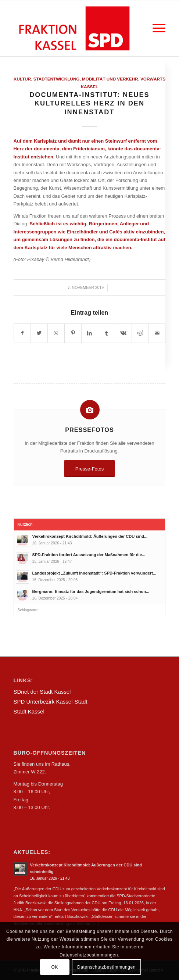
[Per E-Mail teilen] (157, 333)
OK (55, 967)
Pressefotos (89, 430)
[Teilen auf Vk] (123, 333)
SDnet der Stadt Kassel (42, 692)
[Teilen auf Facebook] (22, 333)
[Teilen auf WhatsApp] (56, 333)
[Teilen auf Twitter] (39, 333)
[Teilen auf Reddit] (140, 333)
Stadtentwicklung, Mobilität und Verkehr (86, 79)
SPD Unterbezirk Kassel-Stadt (51, 702)
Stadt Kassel (29, 711)
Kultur (22, 79)
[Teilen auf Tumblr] (106, 333)
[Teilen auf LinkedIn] (90, 333)
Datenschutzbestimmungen (106, 967)
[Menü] (155, 28)
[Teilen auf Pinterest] (73, 333)
